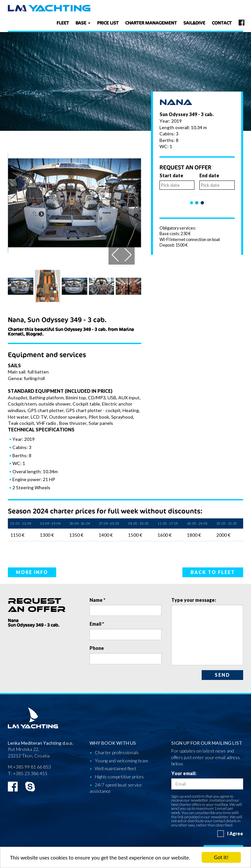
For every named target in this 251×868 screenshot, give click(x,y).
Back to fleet (213, 572)
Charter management (151, 23)
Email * (97, 624)
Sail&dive (194, 23)
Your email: (184, 773)
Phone (97, 648)
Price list (108, 23)
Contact (222, 23)
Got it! (221, 857)
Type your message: (194, 600)
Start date (171, 175)
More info (32, 572)
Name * (97, 600)
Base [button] (83, 23)
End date (209, 175)
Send (222, 675)
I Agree (230, 834)
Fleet (63, 23)
